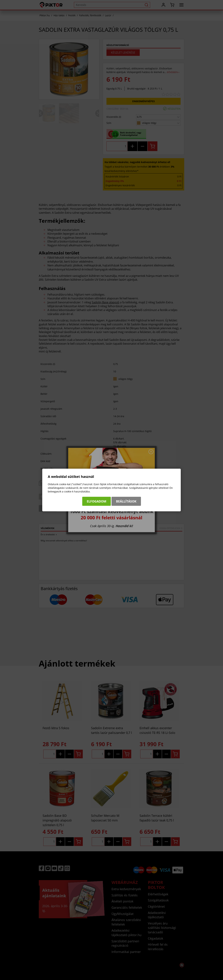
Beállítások (126, 501)
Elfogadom (97, 501)
